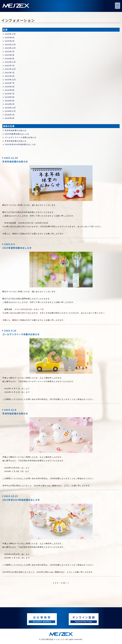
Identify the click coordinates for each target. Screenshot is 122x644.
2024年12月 (10, 45)
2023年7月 (10, 52)
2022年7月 (10, 66)
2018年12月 (10, 108)
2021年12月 (10, 69)
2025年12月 (10, 34)
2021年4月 (10, 76)
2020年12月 (10, 80)
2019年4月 (10, 97)
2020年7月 (10, 83)
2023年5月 (10, 55)
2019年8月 (10, 90)
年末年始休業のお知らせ (16, 130)
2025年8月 (10, 38)
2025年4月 (10, 41)
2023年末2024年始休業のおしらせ (20, 144)
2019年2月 (10, 104)
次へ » (66, 583)
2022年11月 (10, 62)
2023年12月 (10, 48)
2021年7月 (10, 73)
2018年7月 (10, 115)
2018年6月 (10, 118)
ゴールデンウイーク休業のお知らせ (20, 137)
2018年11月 (10, 111)
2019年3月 (10, 101)
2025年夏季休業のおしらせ (17, 134)
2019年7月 (10, 94)
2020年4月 (10, 87)
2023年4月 (10, 59)
